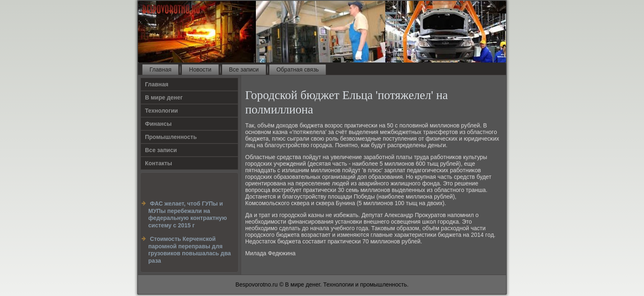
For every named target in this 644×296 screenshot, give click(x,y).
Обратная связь (298, 69)
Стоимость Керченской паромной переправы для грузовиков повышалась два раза (190, 250)
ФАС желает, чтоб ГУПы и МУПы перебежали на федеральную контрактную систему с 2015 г (188, 214)
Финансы (158, 124)
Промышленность (171, 137)
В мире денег (164, 97)
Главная (160, 69)
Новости (200, 69)
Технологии (161, 111)
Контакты (159, 163)
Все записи (244, 69)
